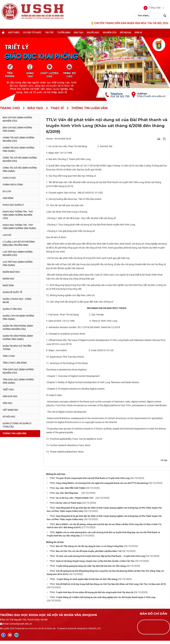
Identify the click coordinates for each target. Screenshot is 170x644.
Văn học (7, 403)
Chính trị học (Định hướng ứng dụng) (18, 149)
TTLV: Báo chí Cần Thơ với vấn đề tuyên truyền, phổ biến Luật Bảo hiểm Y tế (85, 551)
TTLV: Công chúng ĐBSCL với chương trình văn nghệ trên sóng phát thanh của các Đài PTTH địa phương (99, 483)
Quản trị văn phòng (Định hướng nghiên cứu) (18, 327)
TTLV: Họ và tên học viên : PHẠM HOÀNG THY (72, 498)
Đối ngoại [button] (126, 32)
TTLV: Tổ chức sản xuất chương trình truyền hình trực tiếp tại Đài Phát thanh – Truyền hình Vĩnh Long (97, 556)
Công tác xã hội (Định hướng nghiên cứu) (20, 159)
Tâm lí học (9, 356)
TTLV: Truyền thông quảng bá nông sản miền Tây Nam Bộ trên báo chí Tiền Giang (88, 566)
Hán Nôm (8, 198)
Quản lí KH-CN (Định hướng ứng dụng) (18, 317)
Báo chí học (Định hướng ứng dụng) (17, 129)
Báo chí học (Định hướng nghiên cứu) (17, 119)
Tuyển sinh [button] (64, 32)
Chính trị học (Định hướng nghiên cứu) (18, 139)
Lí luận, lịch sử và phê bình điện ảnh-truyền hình (19, 243)
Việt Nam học (10, 410)
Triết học (8, 390)
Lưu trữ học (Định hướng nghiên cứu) (18, 253)
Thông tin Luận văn (14, 433)
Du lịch (7, 191)
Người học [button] (93, 32)
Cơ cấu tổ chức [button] (32, 32)
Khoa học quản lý (13, 205)
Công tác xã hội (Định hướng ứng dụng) (20, 169)
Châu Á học (9, 178)
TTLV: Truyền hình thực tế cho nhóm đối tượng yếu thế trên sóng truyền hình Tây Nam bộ (91, 592)
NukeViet (72, 629)
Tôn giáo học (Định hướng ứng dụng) (18, 381)
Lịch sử (7, 235)
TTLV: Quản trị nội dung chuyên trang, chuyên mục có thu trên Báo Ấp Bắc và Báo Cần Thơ (92, 561)
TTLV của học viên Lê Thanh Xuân (66, 503)
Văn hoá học (10, 396)
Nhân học (8, 279)
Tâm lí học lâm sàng (15, 363)
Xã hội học (9, 417)
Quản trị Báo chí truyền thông (17, 348)
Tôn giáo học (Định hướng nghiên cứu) (18, 371)
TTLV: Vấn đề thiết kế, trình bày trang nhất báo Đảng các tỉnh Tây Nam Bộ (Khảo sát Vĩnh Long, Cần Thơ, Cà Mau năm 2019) (108, 584)
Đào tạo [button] (79, 32)
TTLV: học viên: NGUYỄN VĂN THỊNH (67, 488)
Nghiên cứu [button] (110, 32)
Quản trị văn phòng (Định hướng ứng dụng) (18, 337)
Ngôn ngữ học (11, 272)
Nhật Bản (8, 285)
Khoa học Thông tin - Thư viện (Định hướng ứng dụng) (19, 227)
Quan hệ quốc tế (12, 292)
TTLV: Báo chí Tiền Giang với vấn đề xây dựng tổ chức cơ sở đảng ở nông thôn (86, 546)
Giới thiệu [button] (14, 32)
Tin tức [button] (49, 32)
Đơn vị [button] (138, 32)
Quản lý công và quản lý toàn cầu (17, 425)
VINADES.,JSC (94, 629)
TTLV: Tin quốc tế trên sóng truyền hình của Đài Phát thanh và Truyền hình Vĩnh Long (90, 478)
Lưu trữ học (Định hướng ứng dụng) (18, 263)
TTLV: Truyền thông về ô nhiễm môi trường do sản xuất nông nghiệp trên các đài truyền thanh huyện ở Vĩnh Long (102, 597)
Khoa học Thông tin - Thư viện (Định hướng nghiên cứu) (18, 215)
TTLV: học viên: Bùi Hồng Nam (65, 493)
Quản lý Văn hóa (12, 309)
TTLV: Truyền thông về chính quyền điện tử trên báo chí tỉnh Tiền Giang (83, 579)
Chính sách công (13, 185)
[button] (152, 8)
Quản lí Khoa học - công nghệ (17, 301)
